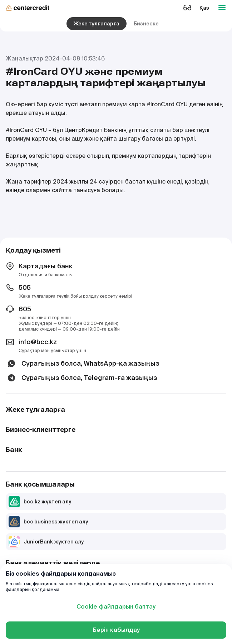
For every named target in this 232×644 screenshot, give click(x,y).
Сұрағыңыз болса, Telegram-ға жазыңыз (82, 378)
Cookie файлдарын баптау (116, 607)
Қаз (204, 8)
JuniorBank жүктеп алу (46, 542)
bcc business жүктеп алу (48, 522)
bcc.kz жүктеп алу (40, 502)
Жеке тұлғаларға (97, 24)
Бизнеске (146, 24)
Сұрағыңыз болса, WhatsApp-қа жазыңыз (83, 364)
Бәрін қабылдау (116, 630)
